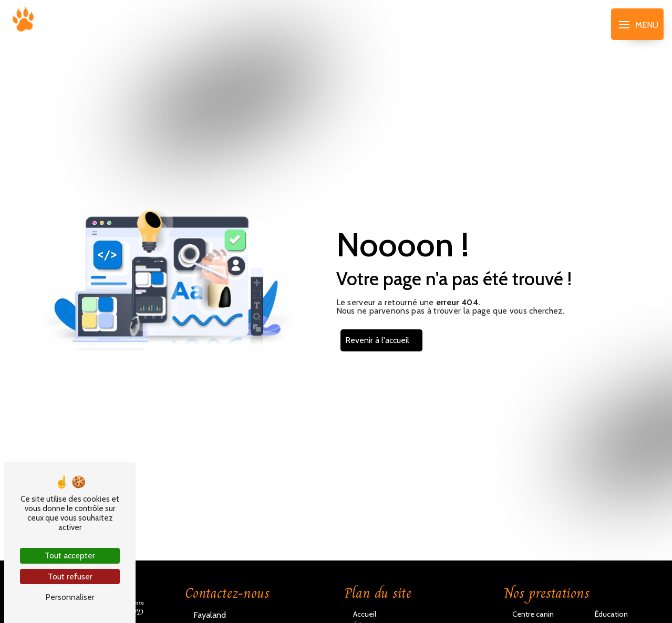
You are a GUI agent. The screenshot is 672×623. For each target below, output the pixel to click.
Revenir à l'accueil (377, 340)
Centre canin (533, 614)
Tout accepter (70, 555)
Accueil (365, 614)
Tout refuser (70, 577)
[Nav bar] (637, 24)
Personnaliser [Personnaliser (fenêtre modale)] (70, 597)
